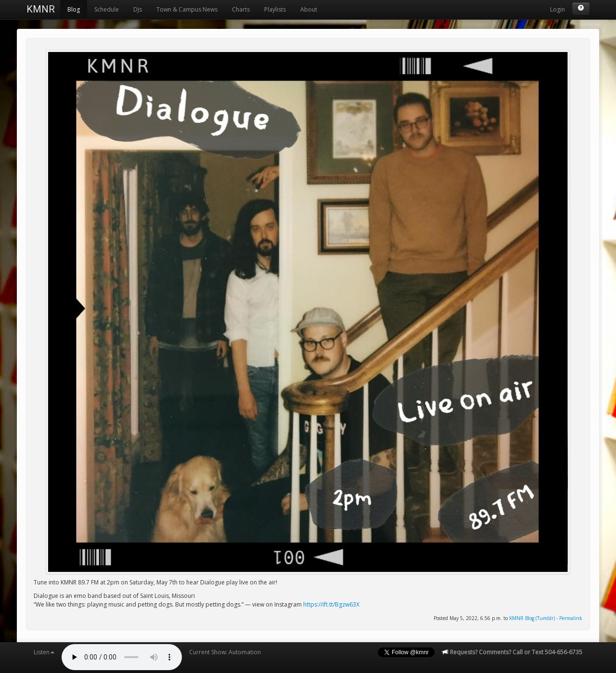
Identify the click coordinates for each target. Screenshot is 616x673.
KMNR (41, 9)
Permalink (571, 618)
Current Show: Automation (225, 652)
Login (558, 9)
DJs (138, 9)
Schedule (107, 9)
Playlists (275, 9)
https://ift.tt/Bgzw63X (331, 604)
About (309, 9)
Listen (44, 652)
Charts (241, 9)
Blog (74, 9)
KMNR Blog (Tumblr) (532, 618)
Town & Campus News (187, 9)
